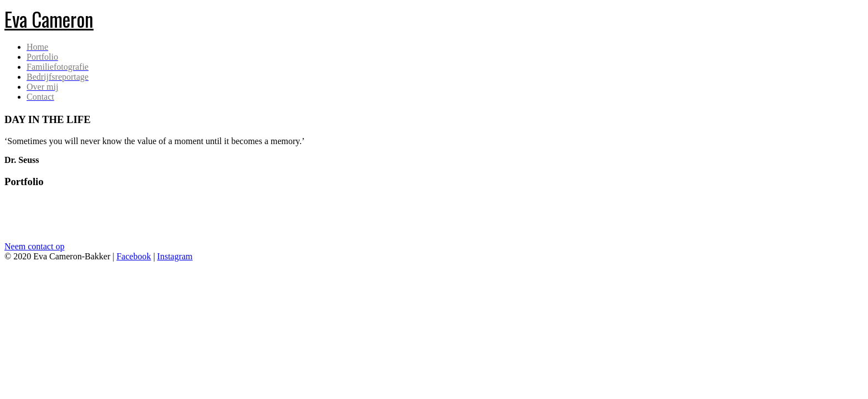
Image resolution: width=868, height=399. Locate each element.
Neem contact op (34, 246)
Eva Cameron (49, 19)
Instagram (175, 256)
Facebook (133, 256)
